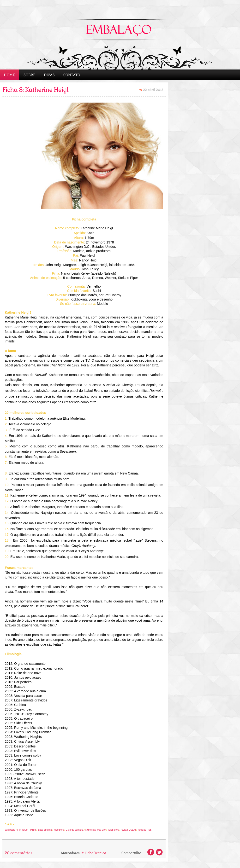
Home (9, 75)
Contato (72, 75)
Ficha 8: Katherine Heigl (35, 90)
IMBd (33, 830)
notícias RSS (144, 830)
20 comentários (18, 853)
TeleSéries (113, 830)
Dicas (49, 75)
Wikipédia (10, 830)
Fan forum (23, 830)
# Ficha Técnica (94, 853)
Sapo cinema (45, 830)
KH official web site (96, 830)
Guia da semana (75, 830)
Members (59, 830)
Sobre (29, 75)
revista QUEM (128, 830)
